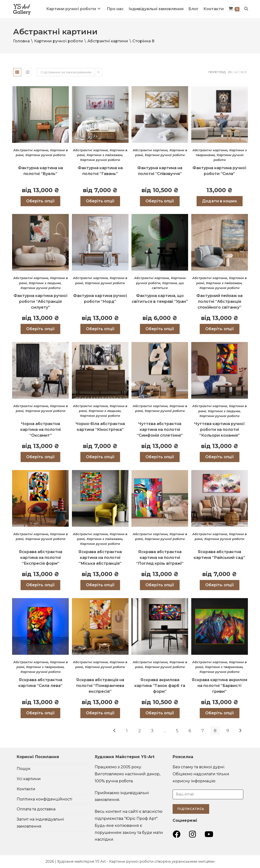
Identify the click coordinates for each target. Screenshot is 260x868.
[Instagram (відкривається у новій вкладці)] (192, 834)
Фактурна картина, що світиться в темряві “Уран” (160, 299)
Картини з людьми (45, 283)
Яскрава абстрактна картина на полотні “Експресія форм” (41, 558)
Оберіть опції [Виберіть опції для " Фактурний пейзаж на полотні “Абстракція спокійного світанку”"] (220, 329)
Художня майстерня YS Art (81, 861)
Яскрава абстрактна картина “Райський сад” (219, 555)
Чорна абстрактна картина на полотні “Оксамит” (41, 430)
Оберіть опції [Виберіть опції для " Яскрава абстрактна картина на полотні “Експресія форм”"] (40, 585)
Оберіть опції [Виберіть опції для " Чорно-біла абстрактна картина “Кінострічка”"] (100, 457)
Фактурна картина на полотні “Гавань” (100, 171)
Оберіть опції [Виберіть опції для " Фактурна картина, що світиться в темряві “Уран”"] (160, 329)
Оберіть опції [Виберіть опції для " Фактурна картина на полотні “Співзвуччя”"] (160, 201)
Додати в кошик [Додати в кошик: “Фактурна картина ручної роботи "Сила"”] (219, 201)
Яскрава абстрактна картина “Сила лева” (40, 683)
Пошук (24, 769)
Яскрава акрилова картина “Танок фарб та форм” (160, 686)
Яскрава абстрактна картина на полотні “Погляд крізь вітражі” (160, 558)
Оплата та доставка (36, 809)
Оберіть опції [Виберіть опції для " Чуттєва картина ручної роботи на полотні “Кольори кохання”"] (220, 457)
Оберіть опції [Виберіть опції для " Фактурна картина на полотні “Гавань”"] (100, 201)
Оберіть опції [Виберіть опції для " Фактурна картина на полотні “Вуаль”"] (40, 201)
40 (236, 72)
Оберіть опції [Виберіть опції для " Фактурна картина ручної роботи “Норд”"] (100, 329)
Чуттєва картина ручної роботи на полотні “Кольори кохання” (219, 430)
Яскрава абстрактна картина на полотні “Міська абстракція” (100, 558)
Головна (21, 41)
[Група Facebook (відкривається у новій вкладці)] (176, 834)
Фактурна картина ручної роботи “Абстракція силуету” (41, 301)
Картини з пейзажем (104, 155)
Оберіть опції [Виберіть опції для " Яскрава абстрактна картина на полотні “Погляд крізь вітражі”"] (160, 585)
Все (244, 72)
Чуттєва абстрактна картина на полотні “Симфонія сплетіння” (160, 430)
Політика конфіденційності (44, 799)
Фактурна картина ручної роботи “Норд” (100, 299)
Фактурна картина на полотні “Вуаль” (40, 171)
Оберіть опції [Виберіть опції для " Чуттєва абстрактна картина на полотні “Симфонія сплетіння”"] (160, 457)
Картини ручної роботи (59, 41)
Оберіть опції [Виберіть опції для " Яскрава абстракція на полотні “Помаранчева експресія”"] (100, 713)
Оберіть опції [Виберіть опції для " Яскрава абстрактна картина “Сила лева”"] (40, 713)
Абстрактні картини (108, 41)
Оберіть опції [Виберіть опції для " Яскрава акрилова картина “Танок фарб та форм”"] (160, 713)
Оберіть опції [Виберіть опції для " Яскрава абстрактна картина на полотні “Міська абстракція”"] (100, 585)
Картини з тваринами (45, 667)
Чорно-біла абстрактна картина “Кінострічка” (100, 427)
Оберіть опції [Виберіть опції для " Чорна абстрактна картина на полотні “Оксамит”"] (40, 457)
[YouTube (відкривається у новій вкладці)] (209, 834)
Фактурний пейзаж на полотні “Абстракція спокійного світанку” (219, 301)
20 (230, 72)
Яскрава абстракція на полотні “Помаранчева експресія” (100, 686)
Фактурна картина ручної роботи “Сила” (219, 171)
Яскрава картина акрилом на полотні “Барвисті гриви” (219, 686)
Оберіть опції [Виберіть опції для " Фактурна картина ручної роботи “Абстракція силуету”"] (40, 329)
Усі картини (29, 779)
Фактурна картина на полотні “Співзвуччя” (160, 171)
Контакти (26, 789)
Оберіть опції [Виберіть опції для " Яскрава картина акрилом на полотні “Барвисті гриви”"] (220, 713)
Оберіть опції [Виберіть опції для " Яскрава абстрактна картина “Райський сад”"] (220, 585)
